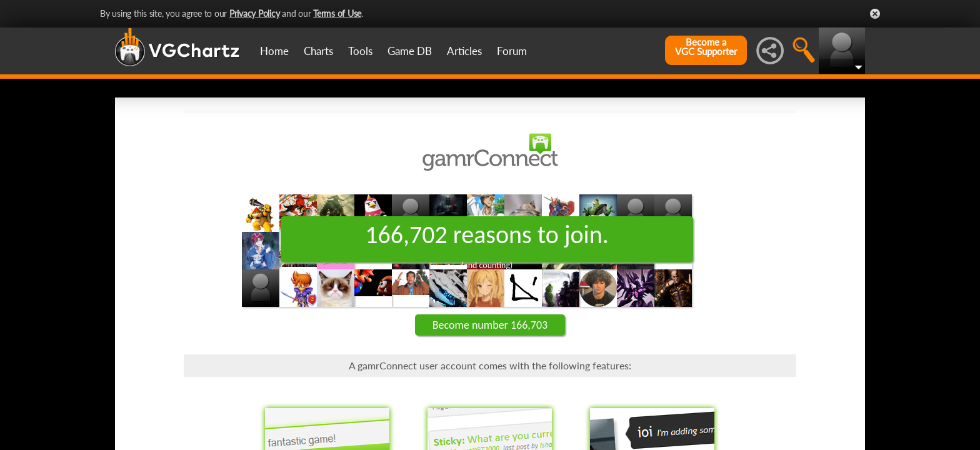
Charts (318, 51)
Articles (464, 51)
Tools (360, 51)
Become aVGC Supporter (706, 47)
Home (274, 51)
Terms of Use (337, 13)
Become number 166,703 (490, 325)
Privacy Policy (255, 13)
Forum (512, 51)
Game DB (410, 51)
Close (875, 14)
